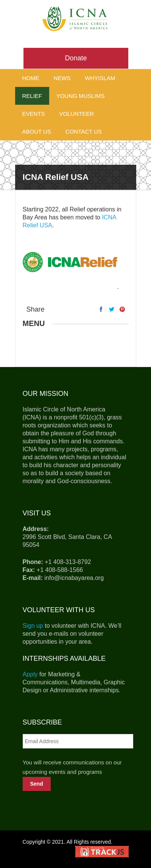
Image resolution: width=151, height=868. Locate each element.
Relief (32, 96)
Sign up (33, 626)
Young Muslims (81, 96)
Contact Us (84, 132)
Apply (30, 674)
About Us (37, 132)
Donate (76, 58)
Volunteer (76, 114)
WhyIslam (100, 78)
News (62, 78)
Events (34, 114)
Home (31, 78)
